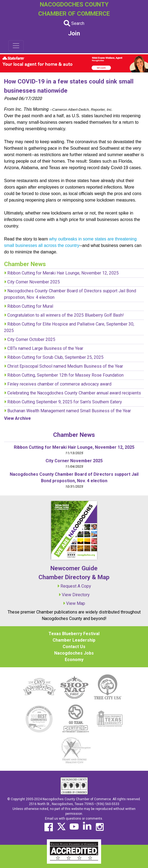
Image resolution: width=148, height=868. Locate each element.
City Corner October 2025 (31, 339)
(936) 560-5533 (108, 804)
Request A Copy (76, 586)
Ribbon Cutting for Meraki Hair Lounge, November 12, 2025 (63, 273)
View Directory (76, 595)
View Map (76, 603)
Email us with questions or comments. (74, 819)
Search (74, 23)
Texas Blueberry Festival (74, 634)
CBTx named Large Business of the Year (45, 348)
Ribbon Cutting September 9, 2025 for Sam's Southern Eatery (65, 402)
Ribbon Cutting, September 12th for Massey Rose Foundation (65, 375)
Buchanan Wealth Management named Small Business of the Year (69, 411)
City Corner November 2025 (34, 282)
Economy (74, 660)
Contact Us (74, 647)
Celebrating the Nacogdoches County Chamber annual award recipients (74, 393)
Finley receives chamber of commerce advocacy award (59, 384)
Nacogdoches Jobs (74, 653)
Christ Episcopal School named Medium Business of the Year (65, 366)
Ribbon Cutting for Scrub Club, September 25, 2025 (55, 357)
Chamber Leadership (74, 640)
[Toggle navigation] (16, 46)
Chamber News (74, 435)
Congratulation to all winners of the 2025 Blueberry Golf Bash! (66, 315)
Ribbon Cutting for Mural (30, 306)
